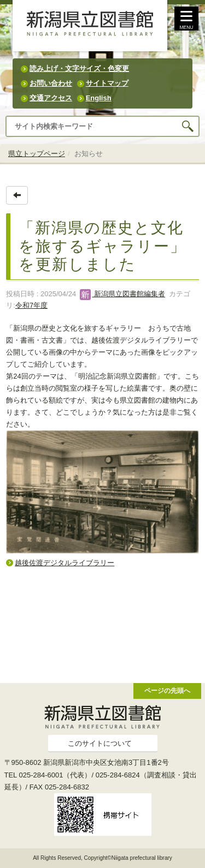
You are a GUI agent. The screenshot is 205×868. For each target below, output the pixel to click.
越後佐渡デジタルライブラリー (65, 563)
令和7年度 (31, 305)
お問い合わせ (51, 83)
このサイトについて (100, 743)
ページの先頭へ (167, 690)
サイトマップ (107, 83)
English (99, 98)
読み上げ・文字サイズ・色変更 (79, 68)
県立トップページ (37, 154)
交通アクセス (51, 98)
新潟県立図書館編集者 (122, 294)
